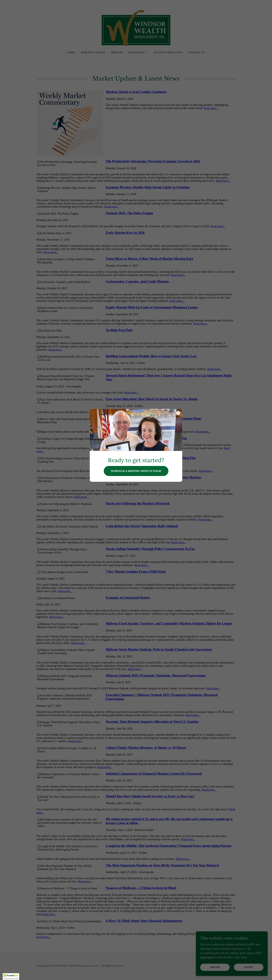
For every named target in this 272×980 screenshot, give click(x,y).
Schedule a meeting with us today (136, 471)
